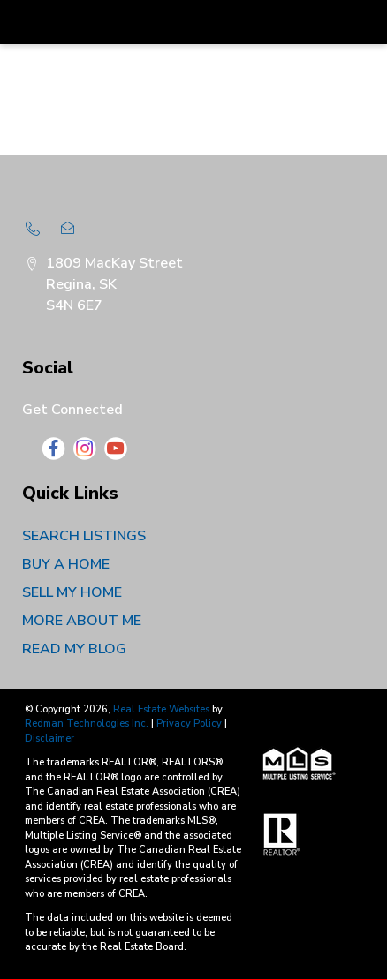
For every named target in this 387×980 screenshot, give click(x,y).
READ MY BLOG (74, 649)
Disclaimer (49, 739)
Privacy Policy (189, 724)
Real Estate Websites (163, 709)
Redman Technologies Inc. (88, 724)
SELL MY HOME (72, 592)
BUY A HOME (66, 564)
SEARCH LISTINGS (84, 536)
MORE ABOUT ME (82, 621)
